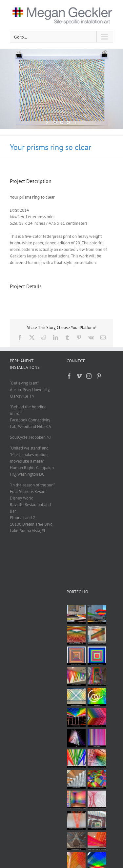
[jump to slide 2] (62, 123)
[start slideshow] (48, 123)
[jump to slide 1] (55, 123)
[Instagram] (89, 376)
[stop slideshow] (76, 123)
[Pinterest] (99, 376)
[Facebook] (69, 376)
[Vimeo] (79, 376)
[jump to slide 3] (68, 123)
